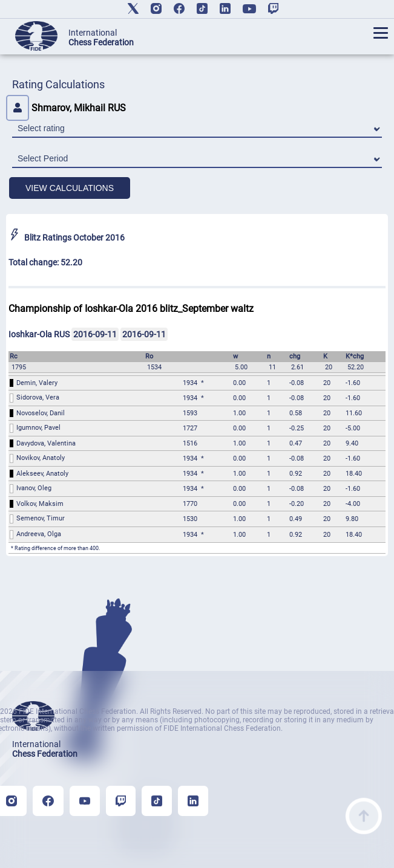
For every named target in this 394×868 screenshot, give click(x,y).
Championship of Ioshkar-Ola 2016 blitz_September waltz (131, 309)
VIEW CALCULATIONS (70, 188)
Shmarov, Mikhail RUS (66, 108)
